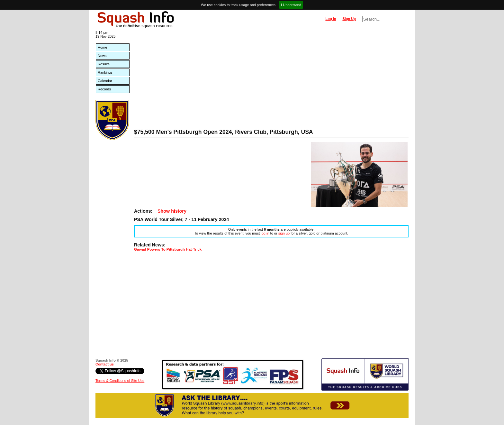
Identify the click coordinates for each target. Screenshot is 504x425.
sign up (284, 233)
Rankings (105, 72)
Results (104, 64)
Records (104, 89)
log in (265, 233)
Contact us (105, 364)
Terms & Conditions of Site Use (120, 381)
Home (102, 47)
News (102, 56)
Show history (172, 211)
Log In (331, 19)
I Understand (291, 5)
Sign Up (349, 19)
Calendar (105, 81)
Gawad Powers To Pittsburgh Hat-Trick (168, 249)
